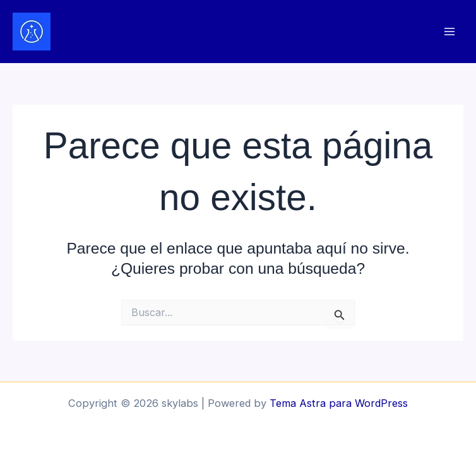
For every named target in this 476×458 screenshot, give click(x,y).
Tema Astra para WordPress (339, 403)
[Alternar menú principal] (449, 32)
